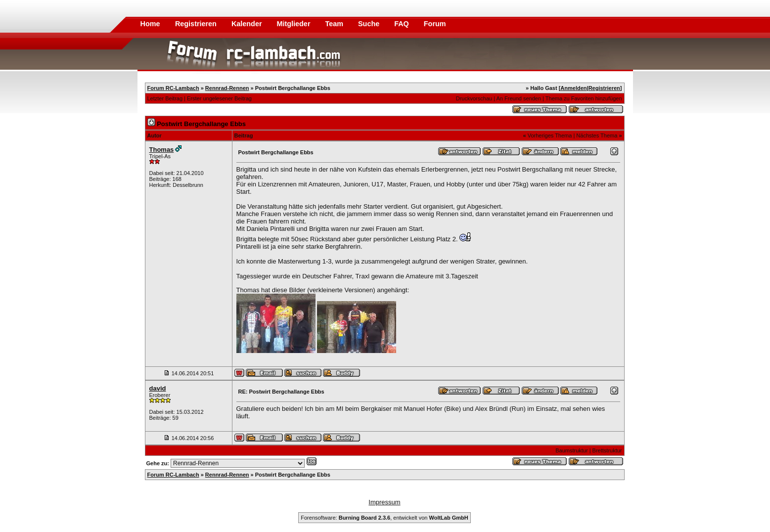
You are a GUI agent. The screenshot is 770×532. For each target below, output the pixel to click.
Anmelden (573, 88)
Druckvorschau (474, 98)
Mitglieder (295, 24)
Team (335, 24)
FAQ (403, 24)
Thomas (162, 150)
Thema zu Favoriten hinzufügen (584, 98)
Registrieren (197, 24)
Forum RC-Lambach (173, 88)
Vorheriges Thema (550, 135)
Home (150, 24)
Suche (370, 24)
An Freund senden (519, 98)
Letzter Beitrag (165, 98)
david (158, 388)
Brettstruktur (607, 450)
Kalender (248, 24)
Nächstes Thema (597, 135)
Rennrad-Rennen (227, 88)
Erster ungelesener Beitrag (219, 98)
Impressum (384, 502)
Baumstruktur (571, 450)
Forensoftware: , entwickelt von (384, 518)
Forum (435, 24)
